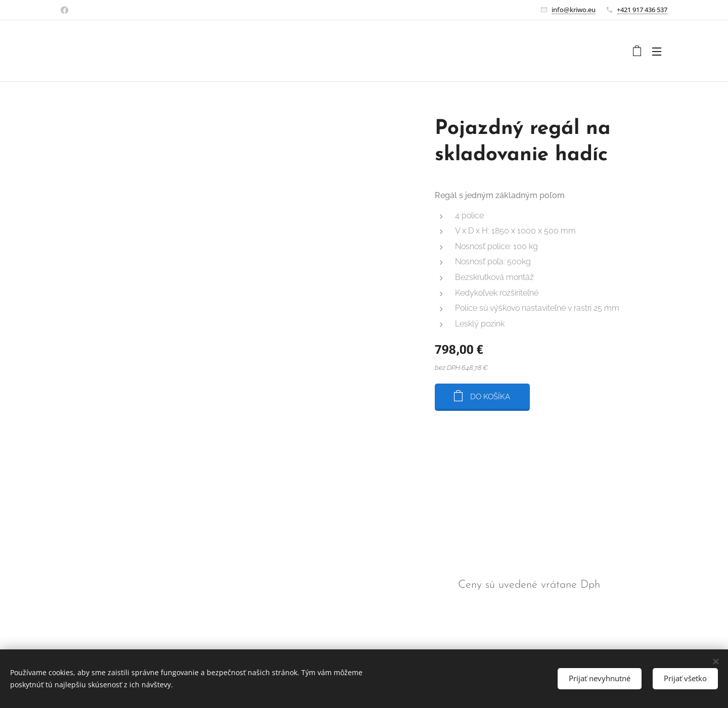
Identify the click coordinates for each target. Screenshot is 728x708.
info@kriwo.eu (574, 10)
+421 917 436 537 (642, 10)
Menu (657, 52)
